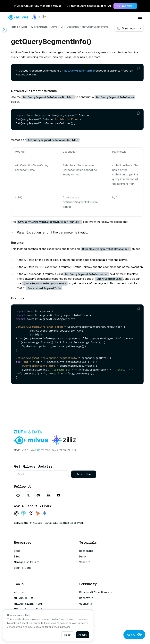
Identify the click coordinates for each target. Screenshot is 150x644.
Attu (19, 592)
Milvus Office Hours (96, 592)
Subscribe (84, 474)
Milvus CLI (24, 598)
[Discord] (38, 495)
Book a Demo (23, 568)
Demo (82, 556)
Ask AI (134, 635)
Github (86, 604)
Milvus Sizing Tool (28, 604)
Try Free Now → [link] (125, 6)
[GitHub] (18, 495)
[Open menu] (140, 17)
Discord (87, 598)
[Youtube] (59, 495)
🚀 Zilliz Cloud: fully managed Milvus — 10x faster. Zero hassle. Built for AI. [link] (62, 6)
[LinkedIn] (48, 495)
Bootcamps (86, 551)
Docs (25, 27)
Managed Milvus (27, 562)
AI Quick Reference (28, 573)
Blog (17, 556)
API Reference (39, 27)
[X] (28, 495)
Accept (83, 635)
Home (14, 27)
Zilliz (72, 450)
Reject (68, 635)
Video (85, 562)
